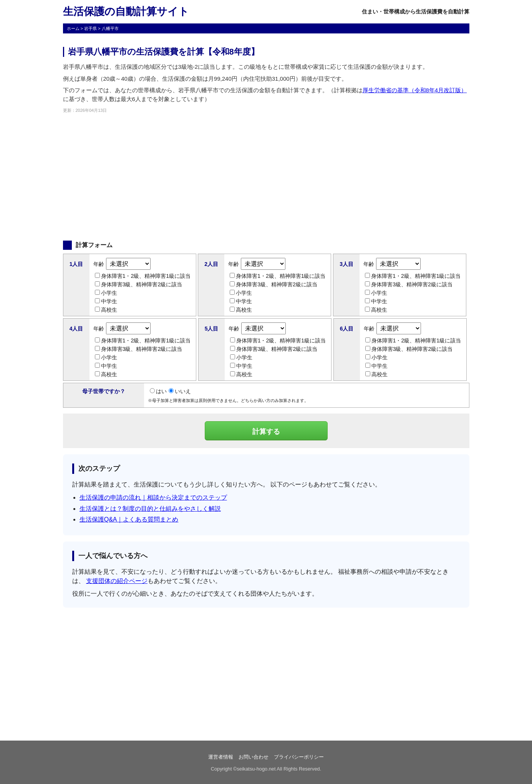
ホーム (73, 28)
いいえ (180, 391)
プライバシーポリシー (299, 757)
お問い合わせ (254, 757)
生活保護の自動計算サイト (126, 12)
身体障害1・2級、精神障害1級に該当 (143, 276)
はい (158, 391)
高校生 (106, 310)
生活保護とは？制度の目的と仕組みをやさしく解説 (150, 509)
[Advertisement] (266, 177)
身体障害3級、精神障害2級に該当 (139, 284)
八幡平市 (110, 28)
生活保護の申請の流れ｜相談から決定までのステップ (153, 497)
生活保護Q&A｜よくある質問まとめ (129, 519)
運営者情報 (221, 757)
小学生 (106, 293)
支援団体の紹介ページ (117, 581)
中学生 (106, 301)
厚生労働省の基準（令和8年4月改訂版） (415, 90)
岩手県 (90, 28)
